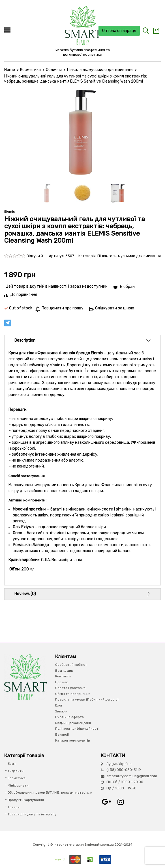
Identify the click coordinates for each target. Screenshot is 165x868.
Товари (14, 807)
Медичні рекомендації (73, 723)
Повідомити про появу (63, 308)
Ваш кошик (64, 671)
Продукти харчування (26, 800)
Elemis (10, 212)
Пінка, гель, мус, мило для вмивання (100, 70)
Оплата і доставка (70, 688)
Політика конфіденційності (77, 729)
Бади (12, 764)
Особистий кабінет (71, 665)
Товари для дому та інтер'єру (32, 814)
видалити (16, 771)
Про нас (62, 682)
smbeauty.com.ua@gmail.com (132, 776)
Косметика (30, 70)
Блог (59, 705)
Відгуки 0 (35, 256)
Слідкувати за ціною (115, 308)
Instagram (121, 802)
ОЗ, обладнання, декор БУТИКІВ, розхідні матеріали (50, 792)
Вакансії (62, 735)
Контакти (63, 676)
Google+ (106, 802)
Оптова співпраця (119, 31)
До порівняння (24, 295)
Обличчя (54, 70)
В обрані (128, 287)
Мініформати (18, 785)
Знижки (61, 711)
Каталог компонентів (73, 740)
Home (10, 70)
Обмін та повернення (73, 694)
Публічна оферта (69, 717)
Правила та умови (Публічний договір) (87, 699)
